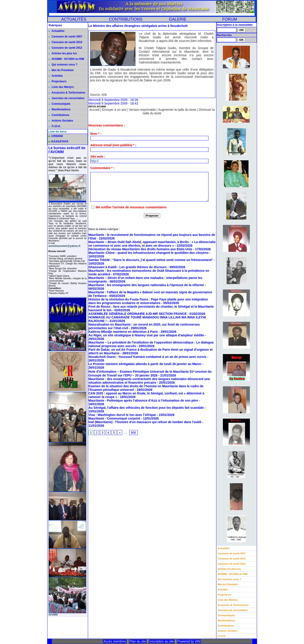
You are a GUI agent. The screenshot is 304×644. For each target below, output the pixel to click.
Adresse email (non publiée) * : (113, 145)
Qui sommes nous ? (63, 65)
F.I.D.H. (55, 126)
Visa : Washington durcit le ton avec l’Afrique (122, 415)
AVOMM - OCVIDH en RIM (67, 59)
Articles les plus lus (63, 53)
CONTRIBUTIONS (126, 19)
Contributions (59, 115)
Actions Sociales (61, 121)
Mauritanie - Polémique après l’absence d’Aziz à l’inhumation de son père (143, 400)
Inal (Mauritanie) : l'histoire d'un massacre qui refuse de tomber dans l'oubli (145, 422)
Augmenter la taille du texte (177, 110)
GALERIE (178, 19)
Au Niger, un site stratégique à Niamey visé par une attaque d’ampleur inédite (146, 335)
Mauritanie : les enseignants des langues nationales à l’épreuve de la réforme (146, 285)
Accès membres (115, 641)
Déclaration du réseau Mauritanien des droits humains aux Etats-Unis (140, 249)
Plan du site (138, 641)
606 (133, 433)
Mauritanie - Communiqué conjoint (114, 418)
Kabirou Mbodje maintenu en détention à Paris (123, 332)
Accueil (94, 110)
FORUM (230, 19)
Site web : (98, 157)
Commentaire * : (102, 168)
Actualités (57, 31)
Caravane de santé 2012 (65, 48)
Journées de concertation (67, 98)
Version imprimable (142, 110)
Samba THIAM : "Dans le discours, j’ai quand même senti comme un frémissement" (151, 260)
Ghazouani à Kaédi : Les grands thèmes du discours (128, 267)
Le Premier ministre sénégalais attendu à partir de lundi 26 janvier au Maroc (145, 364)
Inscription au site (162, 641)
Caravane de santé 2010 (65, 42)
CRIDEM (57, 136)
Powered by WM (189, 641)
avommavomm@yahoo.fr (65, 246)
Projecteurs (58, 81)
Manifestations (60, 109)
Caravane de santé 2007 (65, 37)
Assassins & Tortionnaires (67, 93)
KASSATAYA (60, 141)
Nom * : (96, 134)
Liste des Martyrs (61, 87)
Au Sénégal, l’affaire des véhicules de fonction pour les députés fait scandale (146, 408)
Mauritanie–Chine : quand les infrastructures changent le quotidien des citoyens (149, 253)
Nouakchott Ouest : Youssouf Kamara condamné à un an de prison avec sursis (148, 357)
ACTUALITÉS (74, 19)
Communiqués (60, 104)
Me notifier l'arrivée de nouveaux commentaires (131, 207)
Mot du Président (61, 70)
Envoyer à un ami (114, 110)
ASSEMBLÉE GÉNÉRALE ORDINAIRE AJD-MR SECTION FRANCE (138, 314)
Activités (56, 76)
